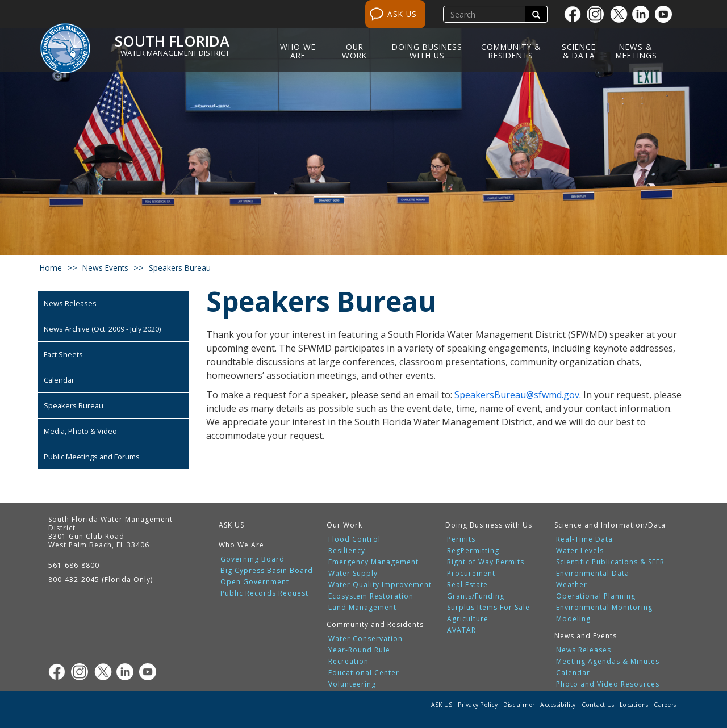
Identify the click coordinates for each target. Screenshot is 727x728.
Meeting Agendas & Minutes (608, 662)
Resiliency (347, 551)
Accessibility (558, 705)
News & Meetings (636, 51)
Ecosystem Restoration (371, 596)
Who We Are (298, 51)
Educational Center (364, 673)
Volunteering (352, 684)
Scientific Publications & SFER (610, 562)
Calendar (59, 380)
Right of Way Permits (486, 562)
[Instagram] (598, 14)
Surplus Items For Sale (488, 608)
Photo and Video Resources (608, 684)
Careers (665, 705)
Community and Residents (375, 624)
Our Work (354, 51)
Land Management (362, 608)
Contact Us (598, 705)
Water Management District (175, 53)
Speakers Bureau (74, 405)
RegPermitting (473, 551)
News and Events (586, 636)
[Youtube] (666, 14)
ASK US (402, 14)
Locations (634, 705)
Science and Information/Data (610, 525)
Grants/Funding (476, 596)
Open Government (255, 582)
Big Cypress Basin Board (267, 571)
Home (51, 268)
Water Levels (580, 551)
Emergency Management (373, 562)
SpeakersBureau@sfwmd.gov (517, 395)
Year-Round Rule (359, 650)
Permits (461, 539)
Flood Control (354, 539)
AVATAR (461, 630)
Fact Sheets (63, 354)
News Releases (70, 303)
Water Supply (353, 574)
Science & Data (579, 51)
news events (105, 268)
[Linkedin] (644, 14)
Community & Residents (511, 51)
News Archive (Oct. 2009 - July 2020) (102, 329)
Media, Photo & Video (80, 431)
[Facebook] (575, 14)
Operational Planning (596, 596)
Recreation (348, 662)
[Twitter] (621, 14)
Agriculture (468, 619)
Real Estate (467, 585)
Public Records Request (264, 593)
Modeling (573, 619)
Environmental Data (593, 574)
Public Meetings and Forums (92, 457)
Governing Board (252, 559)
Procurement (471, 574)
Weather (572, 585)
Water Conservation (365, 639)
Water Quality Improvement (380, 585)
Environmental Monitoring (604, 608)
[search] (486, 14)
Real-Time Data (584, 539)
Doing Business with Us (427, 51)
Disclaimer (519, 705)
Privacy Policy (478, 705)
